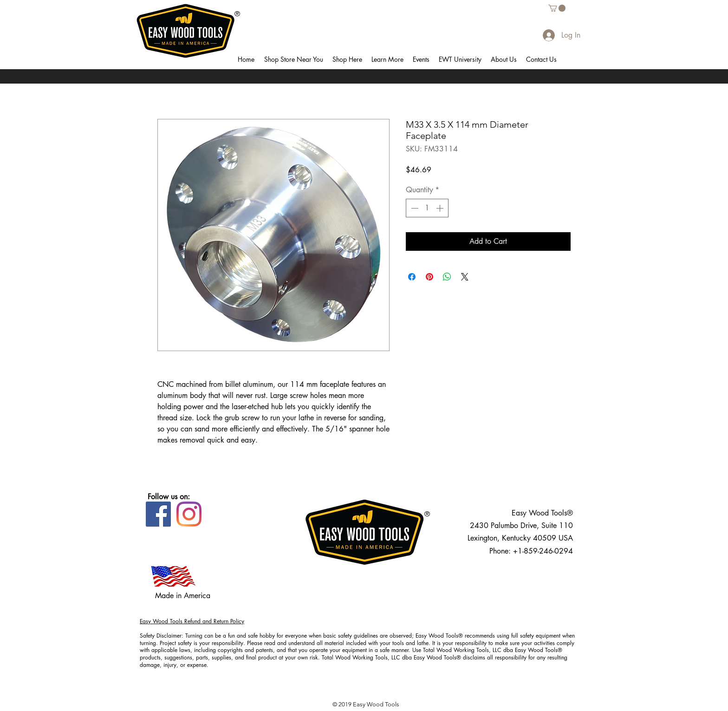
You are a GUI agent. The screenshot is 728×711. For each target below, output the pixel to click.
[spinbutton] (427, 208)
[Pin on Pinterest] (429, 277)
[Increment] (441, 208)
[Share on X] (465, 277)
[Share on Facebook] (412, 277)
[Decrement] (414, 208)
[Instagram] (189, 514)
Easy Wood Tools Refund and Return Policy (192, 621)
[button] (293, 59)
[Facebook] (158, 514)
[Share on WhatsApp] (447, 277)
